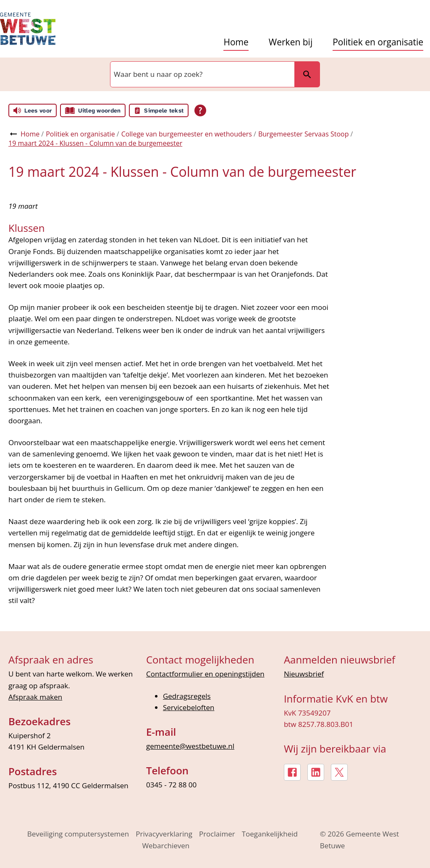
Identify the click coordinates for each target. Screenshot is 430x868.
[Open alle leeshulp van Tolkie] (200, 110)
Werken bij (291, 42)
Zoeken (307, 74)
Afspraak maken (35, 697)
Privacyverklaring (164, 834)
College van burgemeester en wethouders (187, 134)
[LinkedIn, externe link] (316, 772)
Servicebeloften (189, 707)
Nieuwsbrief (304, 674)
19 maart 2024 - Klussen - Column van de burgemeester (95, 143)
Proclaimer (217, 834)
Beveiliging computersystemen (78, 834)
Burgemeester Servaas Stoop (304, 134)
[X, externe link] (339, 772)
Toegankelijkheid (270, 834)
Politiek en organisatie (378, 42)
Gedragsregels (187, 696)
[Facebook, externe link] (292, 772)
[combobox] (202, 74)
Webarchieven (166, 846)
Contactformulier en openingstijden (205, 674)
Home (236, 42)
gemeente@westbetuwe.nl (190, 746)
